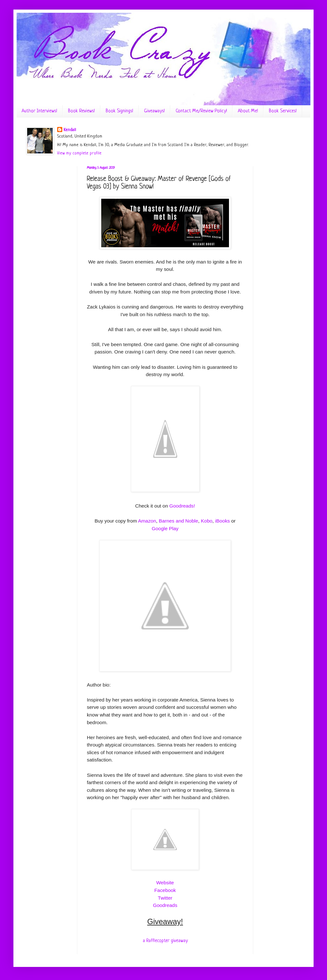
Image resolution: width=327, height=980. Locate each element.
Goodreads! (182, 506)
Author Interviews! (39, 111)
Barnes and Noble (178, 521)
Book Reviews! (81, 111)
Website (165, 883)
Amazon (147, 521)
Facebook (165, 890)
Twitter (165, 898)
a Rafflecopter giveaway (165, 941)
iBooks (223, 521)
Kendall (70, 130)
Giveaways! (154, 111)
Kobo (207, 521)
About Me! (248, 111)
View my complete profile (79, 153)
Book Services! (283, 111)
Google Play (165, 528)
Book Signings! (119, 111)
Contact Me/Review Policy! (201, 111)
